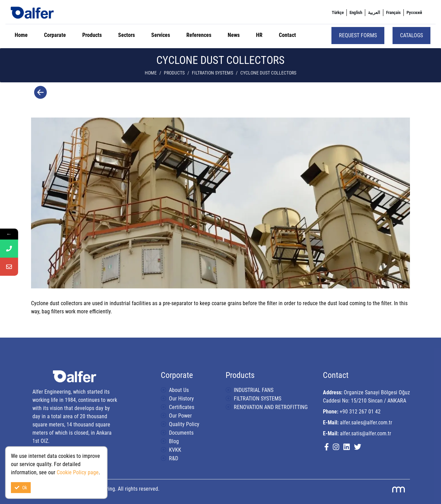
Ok (21, 488)
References (199, 35)
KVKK (175, 450)
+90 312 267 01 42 (360, 412)
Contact (287, 35)
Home (21, 35)
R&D (174, 458)
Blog (174, 441)
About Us (179, 390)
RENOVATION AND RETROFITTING (271, 407)
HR (259, 35)
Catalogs (411, 35)
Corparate (55, 35)
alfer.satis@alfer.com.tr (366, 433)
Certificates (182, 407)
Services (161, 35)
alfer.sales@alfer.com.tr (366, 423)
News (234, 35)
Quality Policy (184, 424)
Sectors (126, 35)
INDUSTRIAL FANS (254, 390)
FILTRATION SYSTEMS (212, 73)
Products (92, 35)
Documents (181, 433)
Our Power (180, 416)
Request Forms (358, 35)
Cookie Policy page (78, 472)
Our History (181, 399)
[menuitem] (338, 13)
